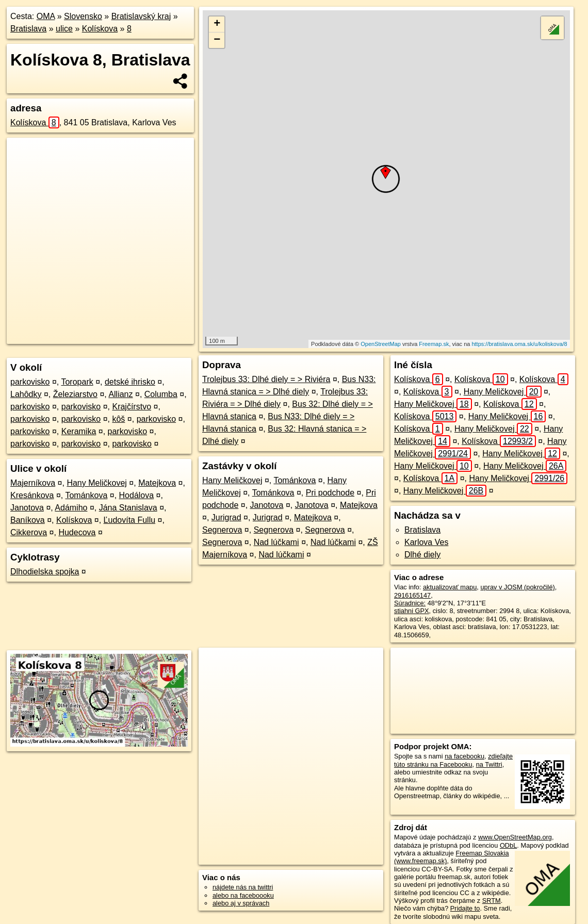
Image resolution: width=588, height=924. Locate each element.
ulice (64, 29)
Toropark (77, 382)
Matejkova (157, 483)
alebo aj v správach (241, 903)
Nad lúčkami (276, 542)
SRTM (492, 901)
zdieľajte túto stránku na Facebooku (453, 760)
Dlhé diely (422, 555)
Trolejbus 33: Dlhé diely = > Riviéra (266, 379)
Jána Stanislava (128, 508)
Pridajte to (465, 908)
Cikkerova (29, 532)
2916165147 (412, 595)
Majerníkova (33, 483)
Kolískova (100, 29)
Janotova (27, 508)
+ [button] (217, 24)
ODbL (508, 845)
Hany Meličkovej (96, 483)
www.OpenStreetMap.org (515, 837)
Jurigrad (226, 517)
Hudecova (77, 532)
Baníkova (28, 520)
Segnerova (222, 530)
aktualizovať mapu (450, 587)
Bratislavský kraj (141, 16)
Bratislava (28, 29)
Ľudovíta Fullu (130, 520)
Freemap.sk (434, 344)
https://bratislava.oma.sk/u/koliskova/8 (519, 344)
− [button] (217, 40)
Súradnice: (410, 603)
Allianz (120, 394)
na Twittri (489, 764)
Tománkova (86, 495)
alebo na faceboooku (243, 895)
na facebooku (464, 756)
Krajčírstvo (132, 407)
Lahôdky (26, 394)
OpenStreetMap (381, 344)
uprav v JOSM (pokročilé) (517, 587)
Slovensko (83, 16)
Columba (161, 394)
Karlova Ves (426, 542)
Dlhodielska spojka (45, 572)
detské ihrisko (130, 382)
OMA (46, 16)
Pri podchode (330, 493)
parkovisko (30, 382)
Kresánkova (32, 495)
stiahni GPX (412, 611)
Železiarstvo (75, 394)
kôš (118, 419)
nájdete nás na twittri (243, 887)
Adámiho (71, 508)
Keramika (79, 431)
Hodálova (137, 495)
